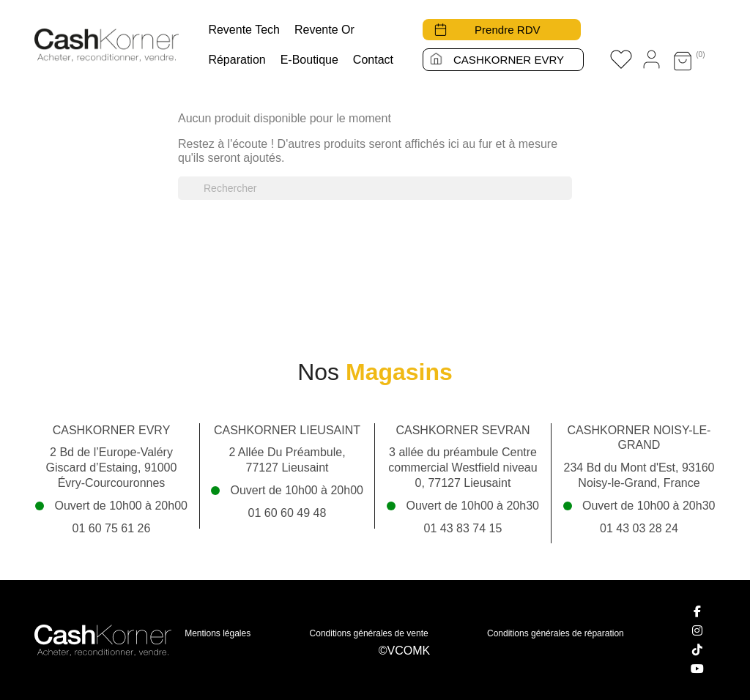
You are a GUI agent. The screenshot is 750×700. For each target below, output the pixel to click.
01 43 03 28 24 (639, 528)
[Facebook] (697, 611)
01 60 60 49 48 (287, 513)
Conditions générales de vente (369, 633)
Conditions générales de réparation (556, 633)
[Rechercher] (375, 188)
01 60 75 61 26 (112, 528)
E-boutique (309, 60)
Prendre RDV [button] (509, 30)
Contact (373, 60)
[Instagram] (697, 630)
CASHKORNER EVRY (509, 60)
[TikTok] (697, 649)
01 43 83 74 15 (463, 528)
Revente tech (244, 30)
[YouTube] (697, 669)
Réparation (237, 60)
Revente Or (324, 30)
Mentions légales (218, 633)
